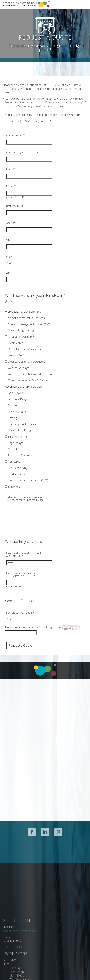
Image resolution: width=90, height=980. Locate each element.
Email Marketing (16, 437)
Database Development (21, 337)
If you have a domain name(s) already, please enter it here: (22, 574)
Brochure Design (17, 399)
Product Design (16, 474)
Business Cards (16, 412)
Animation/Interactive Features (25, 318)
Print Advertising (16, 468)
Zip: (8, 273)
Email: (10, 169)
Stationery (13, 487)
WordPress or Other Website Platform (29, 374)
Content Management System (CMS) (28, 324)
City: (8, 240)
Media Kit (12, 449)
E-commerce (14, 343)
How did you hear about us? (22, 613)
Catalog (11, 418)
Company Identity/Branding (23, 424)
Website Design (16, 355)
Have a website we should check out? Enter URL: (24, 555)
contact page (10, 89)
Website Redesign (17, 368)
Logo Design (14, 443)
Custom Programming (19, 330)
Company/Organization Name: (23, 152)
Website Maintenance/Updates (25, 362)
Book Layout (14, 393)
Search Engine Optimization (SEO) (26, 480)
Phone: (11, 186)
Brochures (13, 405)
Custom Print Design (19, 430)
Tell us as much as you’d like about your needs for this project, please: (25, 500)
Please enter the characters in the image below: (33, 627)
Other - (26, 380)
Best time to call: (15, 206)
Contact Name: (15, 135)
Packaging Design (17, 455)
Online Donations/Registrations (25, 349)
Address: (11, 223)
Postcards (13, 462)
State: (9, 257)
